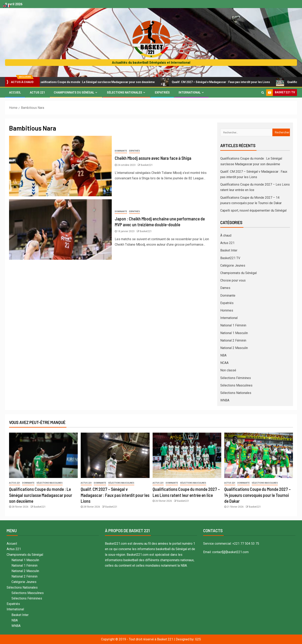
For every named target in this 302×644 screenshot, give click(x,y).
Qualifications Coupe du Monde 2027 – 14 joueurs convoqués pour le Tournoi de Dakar (258, 495)
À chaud (226, 235)
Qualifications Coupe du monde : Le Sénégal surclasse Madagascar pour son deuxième (98, 82)
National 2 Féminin (233, 340)
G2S (198, 639)
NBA (223, 355)
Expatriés (162, 92)
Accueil (15, 92)
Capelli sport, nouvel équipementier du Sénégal (253, 210)
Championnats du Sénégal (74, 92)
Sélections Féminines (236, 378)
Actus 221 (37, 92)
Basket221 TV (230, 258)
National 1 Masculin (234, 333)
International (190, 92)
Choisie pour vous (233, 280)
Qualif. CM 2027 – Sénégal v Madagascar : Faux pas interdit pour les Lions (222, 82)
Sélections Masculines (236, 385)
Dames (225, 288)
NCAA (224, 363)
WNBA (225, 400)
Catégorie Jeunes (233, 265)
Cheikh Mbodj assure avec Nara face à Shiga (153, 158)
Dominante (121, 151)
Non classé (228, 370)
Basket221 (147, 165)
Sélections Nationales (125, 92)
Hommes (227, 310)
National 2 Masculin (234, 348)
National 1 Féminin (233, 325)
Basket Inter (229, 250)
